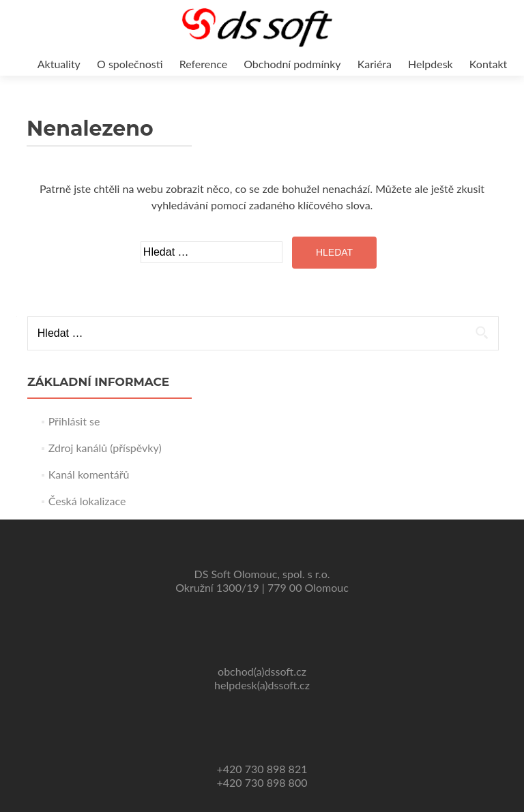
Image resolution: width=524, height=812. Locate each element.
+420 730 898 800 (262, 782)
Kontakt (488, 64)
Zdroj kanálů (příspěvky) (105, 448)
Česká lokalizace (87, 501)
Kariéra (375, 64)
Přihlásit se (74, 421)
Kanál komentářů (89, 474)
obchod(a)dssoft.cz (262, 671)
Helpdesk (431, 64)
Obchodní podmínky (292, 64)
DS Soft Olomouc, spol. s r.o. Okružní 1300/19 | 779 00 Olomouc (262, 581)
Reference (203, 64)
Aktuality (59, 64)
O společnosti (130, 64)
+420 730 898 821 (262, 769)
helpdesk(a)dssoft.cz (262, 685)
